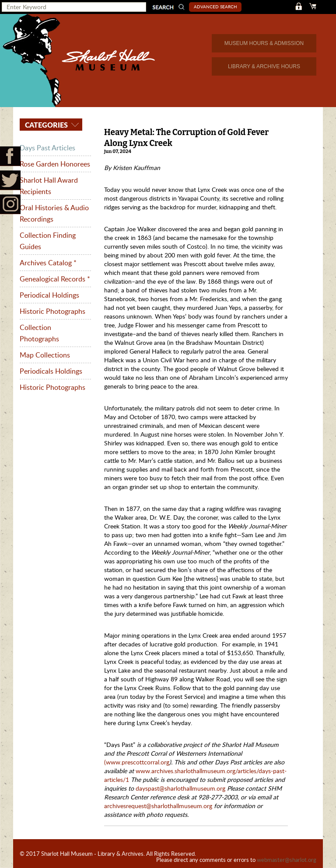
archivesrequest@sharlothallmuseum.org (158, 806)
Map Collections (45, 355)
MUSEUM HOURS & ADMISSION (264, 43)
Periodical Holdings (49, 295)
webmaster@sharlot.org (287, 860)
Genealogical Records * (55, 279)
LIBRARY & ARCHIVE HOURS (264, 66)
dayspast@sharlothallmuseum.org (181, 788)
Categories (45, 125)
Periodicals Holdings (51, 371)
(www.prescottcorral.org (137, 762)
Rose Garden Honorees (55, 164)
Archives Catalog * (48, 263)
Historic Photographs (52, 311)
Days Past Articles (47, 148)
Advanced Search (215, 7)
